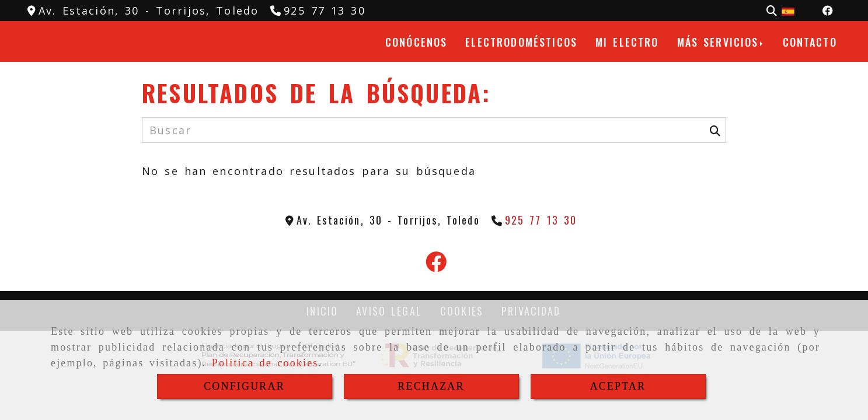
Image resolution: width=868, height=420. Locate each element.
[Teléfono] (318, 10)
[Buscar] (772, 11)
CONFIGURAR (244, 386)
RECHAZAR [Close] (431, 386)
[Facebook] (828, 10)
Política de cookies (265, 363)
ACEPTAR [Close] (618, 386)
